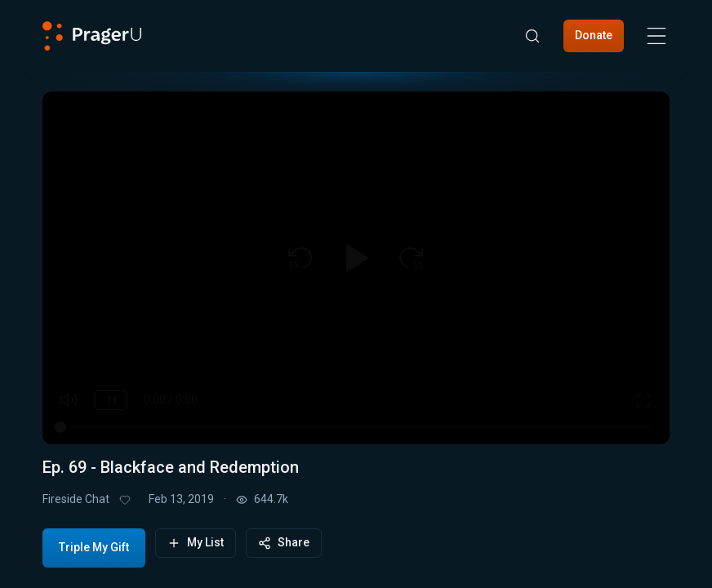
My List (196, 543)
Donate (594, 35)
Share (284, 543)
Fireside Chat (76, 499)
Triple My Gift (94, 547)
